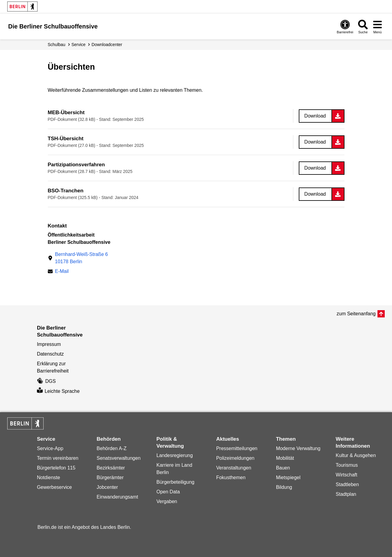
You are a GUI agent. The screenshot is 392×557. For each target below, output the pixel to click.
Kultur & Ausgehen (356, 455)
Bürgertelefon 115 (56, 468)
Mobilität (285, 458)
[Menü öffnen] (377, 27)
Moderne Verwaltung (298, 448)
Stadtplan (346, 494)
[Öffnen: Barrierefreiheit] (345, 27)
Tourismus (347, 465)
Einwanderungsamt (117, 497)
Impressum (49, 344)
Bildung (284, 487)
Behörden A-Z (112, 448)
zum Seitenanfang (356, 314)
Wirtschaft (346, 475)
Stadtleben (347, 484)
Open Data (168, 492)
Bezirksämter (111, 468)
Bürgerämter (110, 477)
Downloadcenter (107, 45)
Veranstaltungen (234, 468)
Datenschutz (50, 354)
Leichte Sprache (58, 391)
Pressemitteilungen (237, 448)
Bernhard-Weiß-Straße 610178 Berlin (82, 258)
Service (79, 45)
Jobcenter (107, 487)
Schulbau (57, 45)
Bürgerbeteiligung (175, 482)
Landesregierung (175, 455)
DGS (46, 381)
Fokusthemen (231, 477)
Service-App (50, 448)
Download (315, 116)
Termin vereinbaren (58, 458)
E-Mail (62, 272)
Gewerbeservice (54, 487)
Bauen (283, 468)
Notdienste (49, 477)
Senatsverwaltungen (119, 458)
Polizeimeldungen (235, 458)
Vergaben (167, 501)
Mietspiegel (288, 477)
